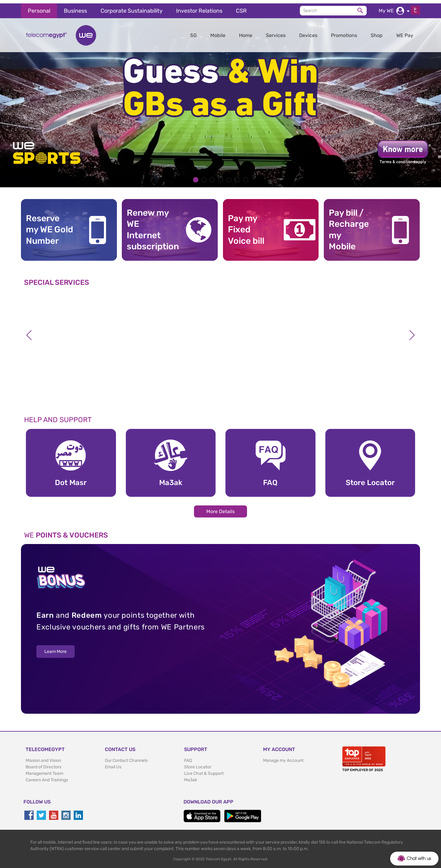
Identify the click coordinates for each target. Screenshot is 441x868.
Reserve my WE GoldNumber (49, 226)
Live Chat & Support (204, 770)
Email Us (113, 764)
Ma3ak (191, 777)
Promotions (344, 32)
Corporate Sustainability (132, 7)
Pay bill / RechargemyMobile (349, 226)
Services (276, 32)
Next (412, 332)
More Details (220, 508)
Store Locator (198, 764)
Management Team (44, 770)
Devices (308, 32)
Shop (377, 32)
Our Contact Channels (126, 757)
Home (246, 32)
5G (194, 32)
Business (75, 7)
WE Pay (405, 32)
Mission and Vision (43, 757)
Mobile (218, 32)
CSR (241, 7)
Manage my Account (283, 757)
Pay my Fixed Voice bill (246, 226)
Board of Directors (43, 764)
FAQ (188, 757)
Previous (29, 332)
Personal (39, 7)
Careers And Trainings (47, 777)
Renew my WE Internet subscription (150, 226)
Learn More (56, 648)
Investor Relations (199, 7)
